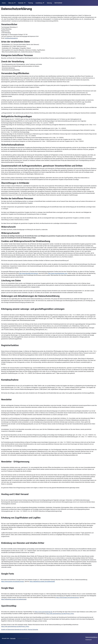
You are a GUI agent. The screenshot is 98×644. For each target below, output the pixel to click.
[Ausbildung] (43, 3)
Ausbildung (39, 3)
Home (4, 3)
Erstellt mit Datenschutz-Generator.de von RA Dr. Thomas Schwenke (20, 630)
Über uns (11, 3)
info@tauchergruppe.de (11, 38)
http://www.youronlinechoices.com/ (58, 273)
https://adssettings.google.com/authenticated (42, 581)
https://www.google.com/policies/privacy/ (13, 581)
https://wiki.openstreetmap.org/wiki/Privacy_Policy (60, 614)
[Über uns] (15, 3)
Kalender (21, 3)
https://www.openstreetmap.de (43, 612)
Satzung (49, 3)
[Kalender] (24, 3)
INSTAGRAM (58, 3)
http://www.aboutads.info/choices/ (29, 273)
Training (31, 3)
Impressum (89, 640)
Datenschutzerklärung (91, 637)
